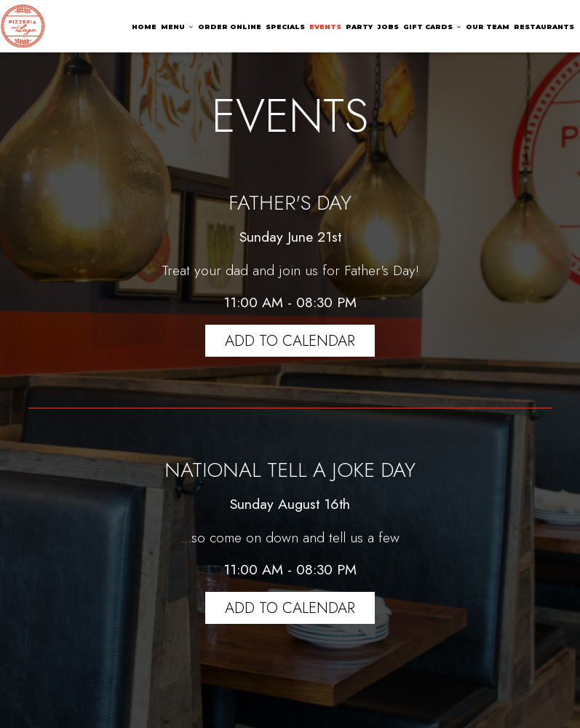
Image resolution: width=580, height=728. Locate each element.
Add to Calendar (290, 341)
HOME (144, 27)
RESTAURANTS (544, 27)
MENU (177, 27)
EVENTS (325, 27)
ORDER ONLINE (230, 27)
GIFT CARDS (432, 27)
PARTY (359, 27)
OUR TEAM (488, 27)
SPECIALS (285, 27)
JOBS (388, 27)
